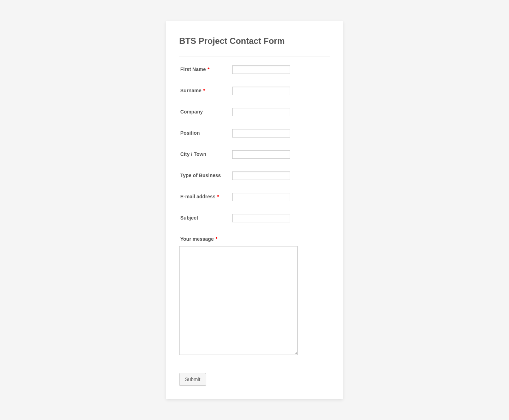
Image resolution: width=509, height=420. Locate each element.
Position (190, 133)
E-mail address (200, 197)
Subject (189, 218)
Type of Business (201, 175)
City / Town (193, 154)
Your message (199, 239)
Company (192, 112)
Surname (193, 91)
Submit (193, 379)
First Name (195, 69)
